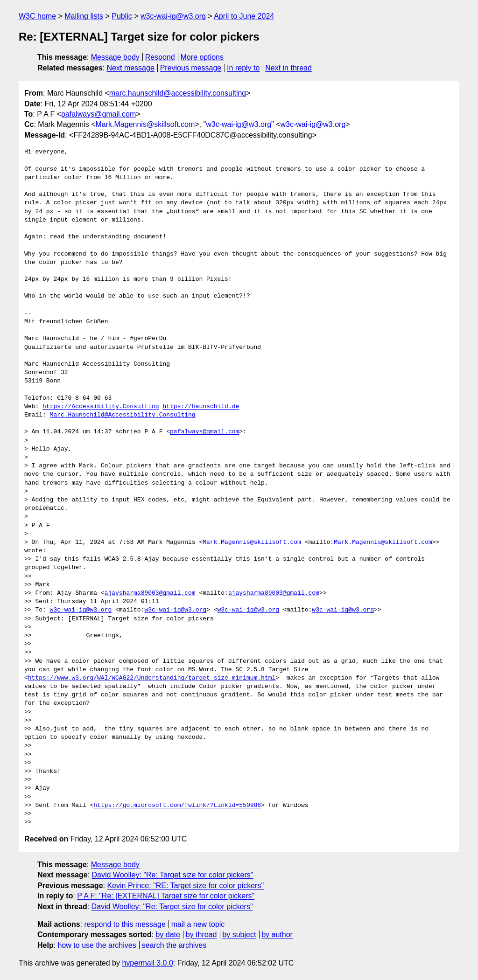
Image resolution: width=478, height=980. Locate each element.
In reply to (243, 68)
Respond (160, 57)
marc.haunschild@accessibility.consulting (178, 93)
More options (202, 57)
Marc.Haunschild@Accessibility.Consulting (123, 415)
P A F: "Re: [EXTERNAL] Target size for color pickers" (166, 896)
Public (122, 16)
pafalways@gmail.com (98, 114)
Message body (115, 57)
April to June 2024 (244, 16)
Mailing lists (84, 16)
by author (277, 935)
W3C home (37, 16)
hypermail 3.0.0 (147, 963)
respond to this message (125, 924)
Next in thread (288, 68)
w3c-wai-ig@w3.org (173, 16)
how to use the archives (97, 945)
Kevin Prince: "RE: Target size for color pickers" (185, 886)
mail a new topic (198, 924)
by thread (201, 935)
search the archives (174, 945)
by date (168, 935)
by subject (239, 935)
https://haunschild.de (201, 407)
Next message (131, 68)
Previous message (191, 68)
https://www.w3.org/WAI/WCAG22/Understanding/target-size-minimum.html (152, 678)
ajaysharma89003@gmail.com (150, 593)
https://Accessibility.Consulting (101, 407)
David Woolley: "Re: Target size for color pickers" (173, 875)
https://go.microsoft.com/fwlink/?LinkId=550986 (177, 806)
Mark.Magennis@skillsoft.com (145, 124)
